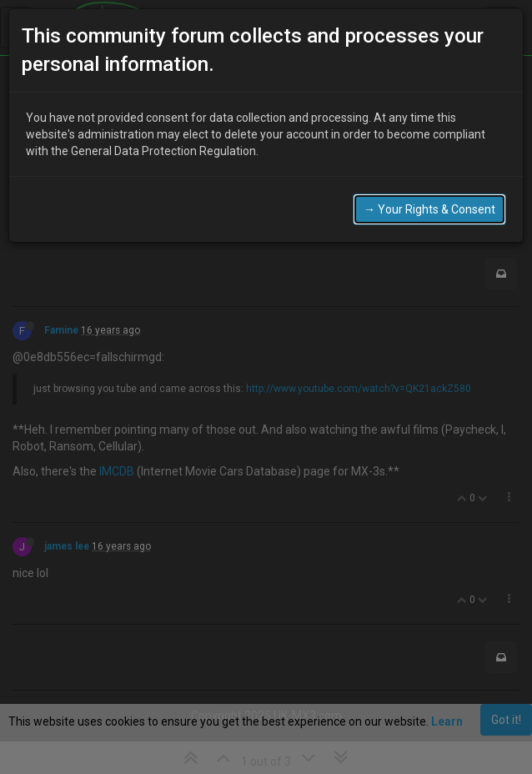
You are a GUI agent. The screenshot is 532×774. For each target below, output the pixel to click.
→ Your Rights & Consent (429, 203)
